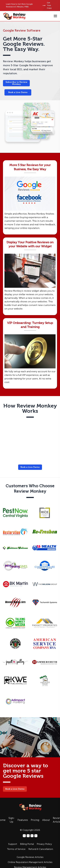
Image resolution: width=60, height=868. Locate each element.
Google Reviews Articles (30, 857)
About (46, 820)
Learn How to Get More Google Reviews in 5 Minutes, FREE (19, 6)
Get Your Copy (47, 6)
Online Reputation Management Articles (30, 862)
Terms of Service (16, 849)
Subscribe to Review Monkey (16, 83)
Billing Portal (27, 844)
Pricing (35, 820)
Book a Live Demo (18, 92)
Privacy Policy (44, 844)
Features (23, 820)
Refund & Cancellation (41, 849)
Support (13, 844)
